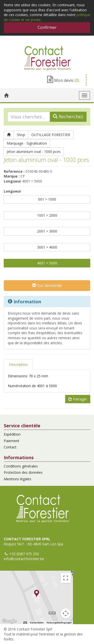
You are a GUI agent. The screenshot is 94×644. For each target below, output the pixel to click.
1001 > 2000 (47, 215)
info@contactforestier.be (24, 559)
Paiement (12, 441)
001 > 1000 (47, 199)
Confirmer (47, 27)
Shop (21, 135)
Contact (10, 447)
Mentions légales (18, 479)
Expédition (12, 434)
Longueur (12, 191)
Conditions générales (21, 466)
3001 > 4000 (47, 247)
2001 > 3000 (47, 231)
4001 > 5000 (47, 263)
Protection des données (23, 472)
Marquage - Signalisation (27, 143)
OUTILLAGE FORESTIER (51, 135)
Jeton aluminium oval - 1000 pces (34, 152)
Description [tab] (18, 364)
